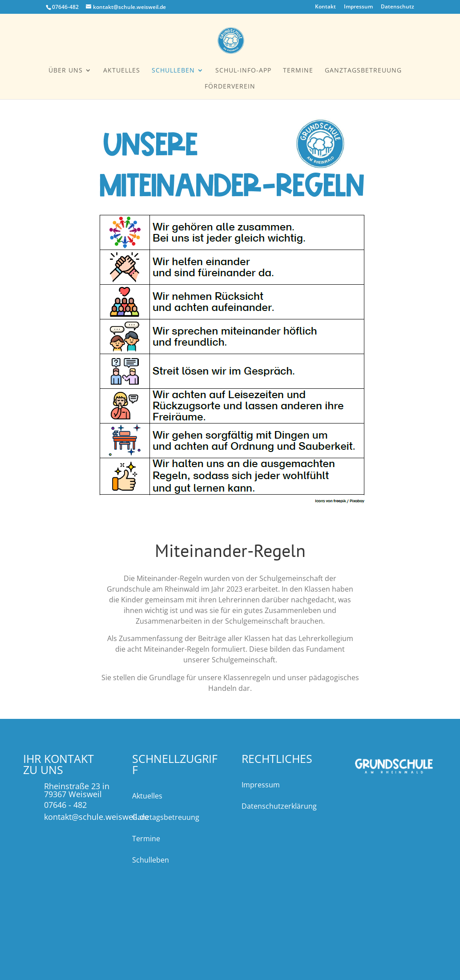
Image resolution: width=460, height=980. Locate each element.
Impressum (358, 7)
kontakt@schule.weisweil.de (97, 817)
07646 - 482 (65, 805)
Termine (298, 71)
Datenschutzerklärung (279, 806)
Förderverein (230, 87)
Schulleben (173, 71)
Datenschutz (397, 7)
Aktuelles (122, 71)
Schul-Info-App (243, 71)
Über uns (66, 71)
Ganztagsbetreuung (363, 71)
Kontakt (325, 7)
